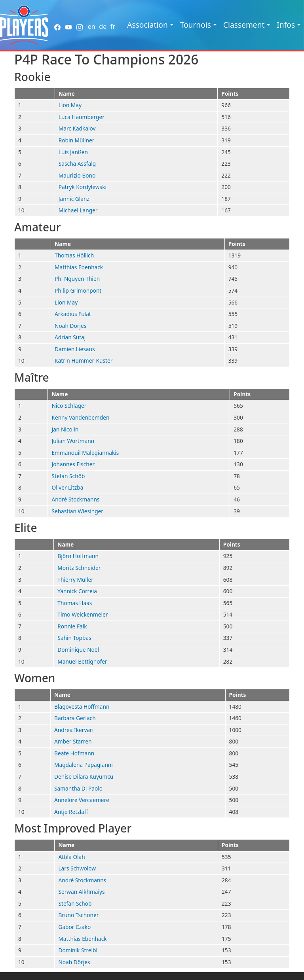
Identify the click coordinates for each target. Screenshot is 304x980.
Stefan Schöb (68, 476)
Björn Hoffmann (78, 556)
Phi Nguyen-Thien (77, 279)
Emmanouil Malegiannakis (85, 453)
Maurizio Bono (77, 175)
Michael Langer (78, 210)
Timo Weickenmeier (83, 614)
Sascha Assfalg (77, 164)
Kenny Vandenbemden (80, 417)
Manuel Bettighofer (82, 661)
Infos (286, 25)
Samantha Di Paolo (78, 788)
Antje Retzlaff (71, 812)
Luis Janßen (73, 152)
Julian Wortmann (73, 441)
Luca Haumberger (82, 117)
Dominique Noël (78, 650)
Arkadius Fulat (73, 314)
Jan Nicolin (65, 429)
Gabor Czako (74, 927)
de (103, 26)
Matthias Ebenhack (79, 267)
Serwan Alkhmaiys (81, 892)
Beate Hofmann (74, 753)
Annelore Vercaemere (82, 800)
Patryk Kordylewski (83, 187)
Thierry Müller (75, 580)
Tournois (196, 25)
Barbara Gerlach (75, 718)
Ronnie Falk (72, 626)
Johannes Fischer (73, 464)
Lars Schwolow (77, 868)
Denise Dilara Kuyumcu (84, 777)
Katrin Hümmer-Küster (84, 360)
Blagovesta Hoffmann (82, 707)
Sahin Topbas (74, 638)
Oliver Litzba (67, 487)
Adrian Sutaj (70, 337)
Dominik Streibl (78, 950)
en (92, 26)
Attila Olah (71, 857)
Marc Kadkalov (77, 128)
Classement (244, 25)
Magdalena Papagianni (84, 765)
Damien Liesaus (75, 349)
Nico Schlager (69, 406)
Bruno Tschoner (78, 915)
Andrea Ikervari (74, 730)
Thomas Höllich (74, 255)
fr (113, 26)
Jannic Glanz (74, 199)
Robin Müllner (77, 140)
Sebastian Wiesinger (77, 511)
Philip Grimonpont (78, 290)
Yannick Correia (77, 591)
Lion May (70, 105)
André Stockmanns (75, 499)
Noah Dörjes (70, 326)
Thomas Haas (75, 603)
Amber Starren (73, 741)
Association (147, 25)
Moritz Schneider (79, 568)
